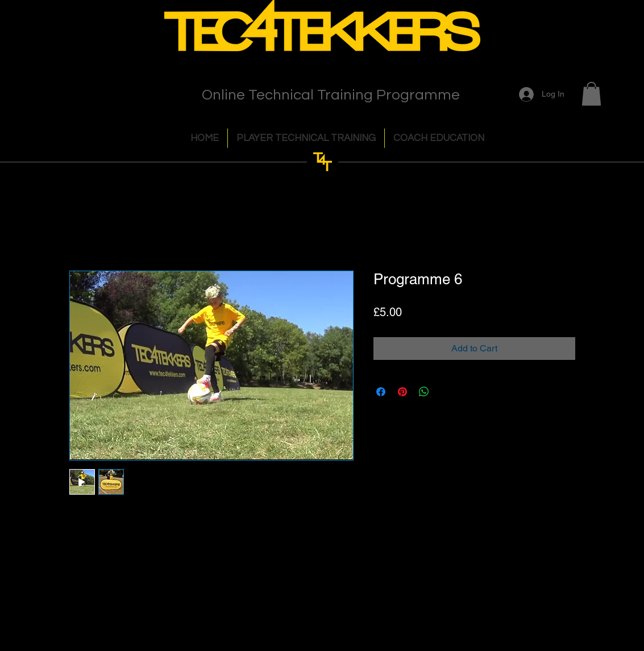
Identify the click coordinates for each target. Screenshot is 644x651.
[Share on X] (446, 392)
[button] (591, 94)
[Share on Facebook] (381, 392)
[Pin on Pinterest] (402, 392)
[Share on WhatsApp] (424, 392)
